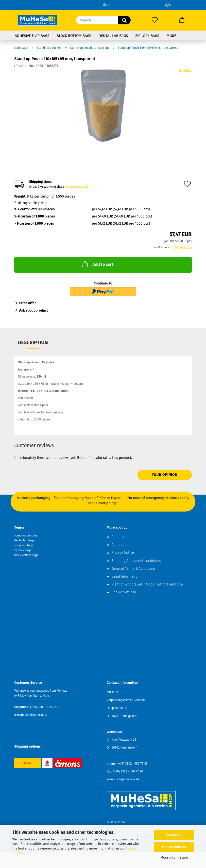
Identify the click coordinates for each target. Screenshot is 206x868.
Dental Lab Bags (113, 36)
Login (166, 5)
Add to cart (97, 264)
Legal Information (126, 576)
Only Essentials (174, 847)
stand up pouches (26, 535)
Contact (118, 545)
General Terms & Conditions (134, 569)
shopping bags (24, 545)
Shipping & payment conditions (136, 561)
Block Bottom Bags (74, 36)
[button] (182, 20)
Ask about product (34, 310)
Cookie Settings (124, 592)
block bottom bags (26, 555)
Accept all (174, 835)
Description (33, 342)
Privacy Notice (123, 553)
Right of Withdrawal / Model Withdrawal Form (147, 584)
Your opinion (165, 475)
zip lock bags (23, 550)
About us (119, 537)
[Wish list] (155, 20)
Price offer (28, 303)
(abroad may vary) (77, 187)
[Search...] (124, 20)
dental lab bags (24, 540)
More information (174, 858)
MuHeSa (185, 71)
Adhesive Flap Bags (32, 36)
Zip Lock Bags (147, 36)
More (171, 36)
